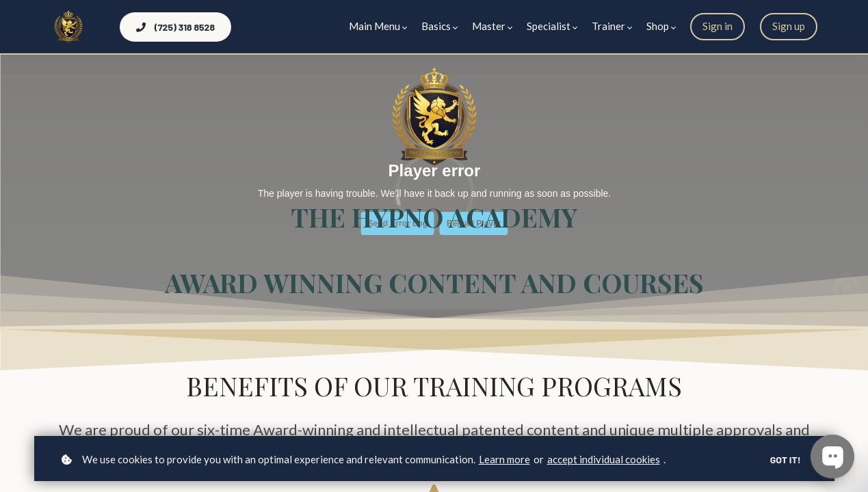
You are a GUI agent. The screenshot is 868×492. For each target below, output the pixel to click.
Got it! (786, 460)
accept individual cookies (604, 459)
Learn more (504, 459)
